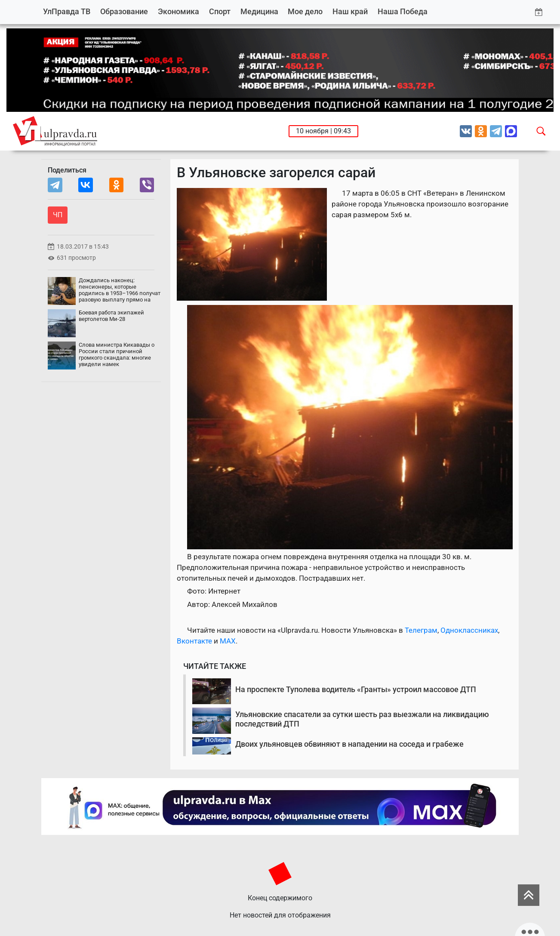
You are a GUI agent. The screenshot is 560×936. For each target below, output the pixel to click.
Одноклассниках (469, 630)
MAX (228, 641)
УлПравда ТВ (67, 11)
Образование (124, 11)
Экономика (178, 11)
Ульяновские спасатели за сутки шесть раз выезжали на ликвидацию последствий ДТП (362, 719)
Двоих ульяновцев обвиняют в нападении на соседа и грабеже (349, 744)
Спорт (220, 11)
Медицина (259, 11)
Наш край (350, 11)
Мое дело (305, 11)
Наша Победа (403, 11)
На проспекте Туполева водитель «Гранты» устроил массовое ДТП (356, 689)
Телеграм (421, 630)
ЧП (58, 215)
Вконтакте (194, 641)
